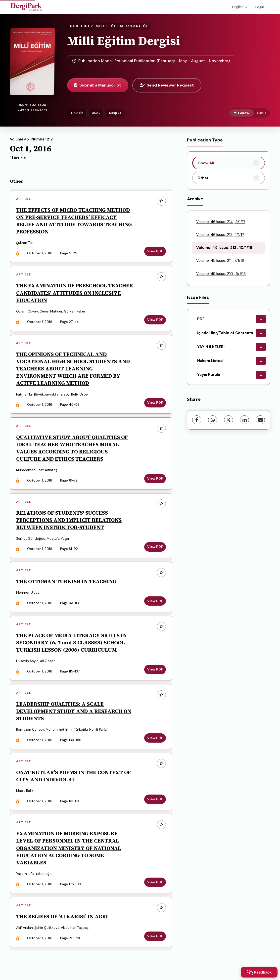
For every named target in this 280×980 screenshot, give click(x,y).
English (240, 7)
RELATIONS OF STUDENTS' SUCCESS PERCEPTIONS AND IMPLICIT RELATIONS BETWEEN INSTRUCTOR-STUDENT (69, 522)
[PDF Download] (261, 319)
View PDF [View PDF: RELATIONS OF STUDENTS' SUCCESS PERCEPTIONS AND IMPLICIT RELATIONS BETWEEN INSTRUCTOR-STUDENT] (155, 549)
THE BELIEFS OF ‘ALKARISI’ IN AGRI (62, 920)
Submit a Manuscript (98, 85)
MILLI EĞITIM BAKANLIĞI (122, 26)
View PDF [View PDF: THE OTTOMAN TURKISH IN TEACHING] (155, 603)
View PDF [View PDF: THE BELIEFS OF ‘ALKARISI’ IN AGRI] (155, 940)
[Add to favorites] (161, 201)
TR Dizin (77, 113)
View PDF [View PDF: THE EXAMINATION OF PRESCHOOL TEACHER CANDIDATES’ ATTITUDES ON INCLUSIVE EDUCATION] (155, 320)
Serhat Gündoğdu (31, 540)
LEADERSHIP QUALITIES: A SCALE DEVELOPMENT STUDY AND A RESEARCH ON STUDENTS (74, 714)
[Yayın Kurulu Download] (261, 375)
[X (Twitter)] (229, 420)
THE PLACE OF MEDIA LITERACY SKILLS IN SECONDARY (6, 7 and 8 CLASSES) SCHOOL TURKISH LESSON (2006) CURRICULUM (72, 645)
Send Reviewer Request (167, 85)
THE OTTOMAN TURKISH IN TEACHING (67, 583)
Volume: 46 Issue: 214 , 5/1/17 (221, 222)
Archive (195, 199)
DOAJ (96, 113)
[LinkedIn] (244, 420)
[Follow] (241, 113)
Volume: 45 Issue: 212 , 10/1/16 (224, 248)
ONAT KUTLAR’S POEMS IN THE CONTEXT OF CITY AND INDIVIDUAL (74, 779)
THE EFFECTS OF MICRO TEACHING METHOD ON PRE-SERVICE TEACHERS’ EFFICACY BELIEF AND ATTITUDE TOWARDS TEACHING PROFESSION (74, 221)
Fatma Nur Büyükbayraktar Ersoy (43, 395)
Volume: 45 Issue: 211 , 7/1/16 (220, 261)
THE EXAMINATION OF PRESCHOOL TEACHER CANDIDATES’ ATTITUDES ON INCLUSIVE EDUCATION (75, 293)
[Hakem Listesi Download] (261, 361)
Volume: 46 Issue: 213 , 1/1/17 (220, 235)
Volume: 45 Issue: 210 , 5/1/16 (221, 274)
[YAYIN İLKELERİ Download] (261, 347)
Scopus (115, 113)
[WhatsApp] (213, 420)
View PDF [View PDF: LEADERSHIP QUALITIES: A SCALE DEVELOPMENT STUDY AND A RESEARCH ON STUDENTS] (155, 741)
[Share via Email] (260, 420)
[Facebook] (197, 420)
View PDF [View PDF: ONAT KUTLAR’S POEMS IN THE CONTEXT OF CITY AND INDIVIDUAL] (155, 802)
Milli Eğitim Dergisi (124, 41)
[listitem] (229, 163)
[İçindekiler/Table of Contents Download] (261, 333)
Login (260, 7)
